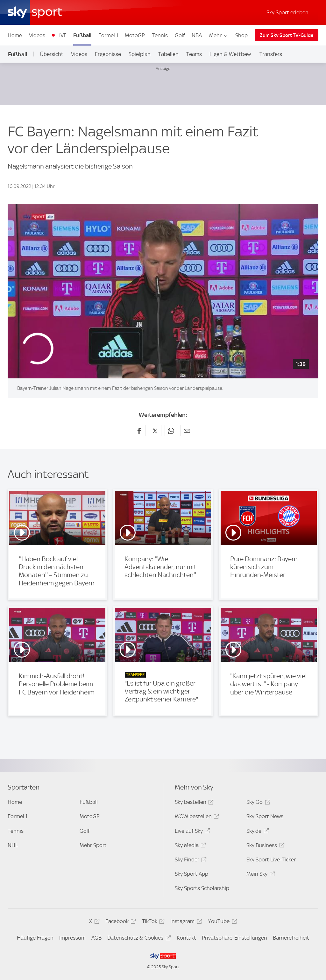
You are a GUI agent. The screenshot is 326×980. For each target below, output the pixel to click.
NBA (197, 35)
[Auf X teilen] (155, 431)
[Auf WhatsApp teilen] (171, 431)
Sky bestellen (193, 803)
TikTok (152, 922)
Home (15, 35)
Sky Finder (190, 861)
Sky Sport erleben (287, 12)
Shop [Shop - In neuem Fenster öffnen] (241, 35)
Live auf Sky (191, 832)
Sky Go (257, 803)
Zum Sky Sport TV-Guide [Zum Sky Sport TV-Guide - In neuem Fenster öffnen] (287, 35)
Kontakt (186, 938)
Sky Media (189, 846)
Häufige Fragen (35, 938)
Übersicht (52, 54)
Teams (194, 54)
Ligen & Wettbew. (231, 54)
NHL (13, 845)
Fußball (82, 35)
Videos (37, 35)
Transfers (271, 54)
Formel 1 (108, 35)
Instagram (185, 922)
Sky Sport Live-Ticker (271, 859)
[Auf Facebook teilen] (139, 431)
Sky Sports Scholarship (202, 888)
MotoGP (135, 35)
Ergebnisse (108, 54)
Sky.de (257, 832)
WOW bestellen (196, 817)
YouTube (221, 922)
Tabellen (168, 54)
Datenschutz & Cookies (138, 939)
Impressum (72, 938)
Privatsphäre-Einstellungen (234, 938)
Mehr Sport (93, 845)
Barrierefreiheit (291, 938)
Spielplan (140, 54)
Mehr (219, 35)
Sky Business (264, 846)
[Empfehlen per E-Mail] (187, 431)
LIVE (61, 35)
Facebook (120, 922)
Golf (180, 35)
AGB (96, 938)
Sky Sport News (265, 816)
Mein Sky (260, 875)
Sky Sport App (191, 874)
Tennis (160, 35)
